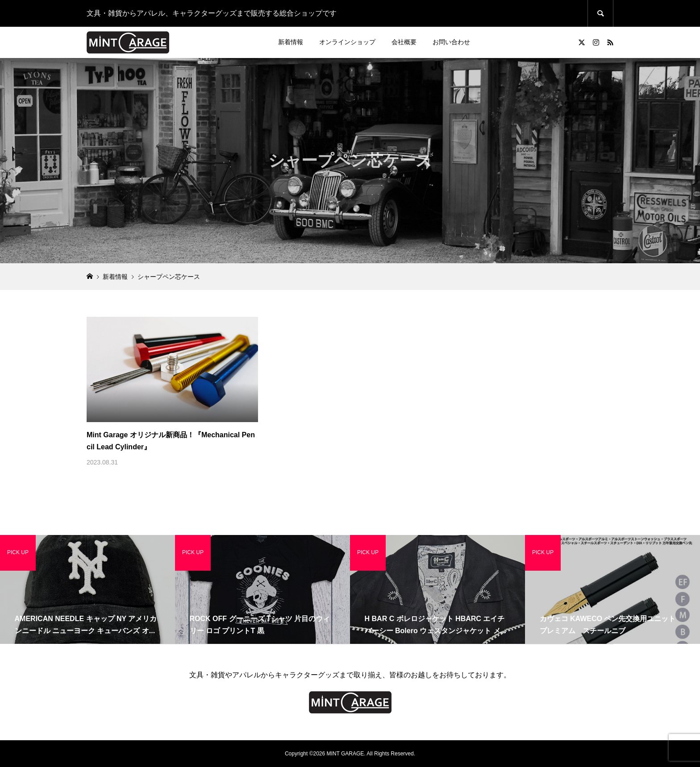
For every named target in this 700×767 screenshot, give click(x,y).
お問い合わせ (451, 42)
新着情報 (291, 42)
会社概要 (404, 42)
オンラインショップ (347, 42)
